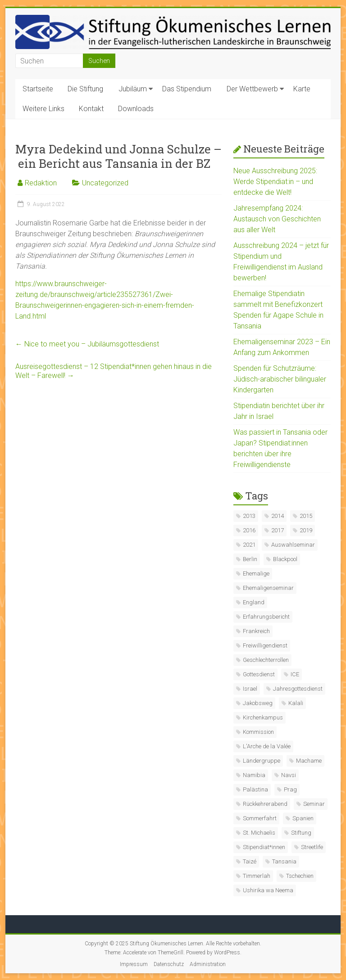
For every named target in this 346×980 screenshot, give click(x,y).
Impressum (134, 964)
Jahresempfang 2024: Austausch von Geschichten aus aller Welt (277, 219)
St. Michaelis (259, 833)
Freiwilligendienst (265, 645)
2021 (249, 545)
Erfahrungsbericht (266, 617)
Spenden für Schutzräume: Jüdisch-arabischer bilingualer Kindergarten (280, 379)
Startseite (38, 89)
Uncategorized (105, 183)
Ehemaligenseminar (268, 588)
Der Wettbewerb (252, 89)
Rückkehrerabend (265, 804)
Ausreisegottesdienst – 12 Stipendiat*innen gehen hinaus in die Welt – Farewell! (114, 371)
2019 (306, 530)
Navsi (289, 775)
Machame (309, 761)
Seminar (314, 804)
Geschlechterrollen (266, 660)
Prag (290, 789)
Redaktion (41, 183)
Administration (208, 964)
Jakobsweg (258, 703)
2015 (306, 516)
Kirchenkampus (263, 717)
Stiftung (301, 833)
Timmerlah (257, 876)
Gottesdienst (259, 674)
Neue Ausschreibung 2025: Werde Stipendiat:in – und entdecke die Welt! (275, 182)
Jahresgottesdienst (298, 689)
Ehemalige (256, 573)
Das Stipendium (187, 89)
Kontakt (91, 109)
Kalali (296, 703)
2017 (278, 530)
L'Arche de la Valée (267, 746)
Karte (302, 89)
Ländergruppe (262, 761)
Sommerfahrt (260, 818)
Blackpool (285, 559)
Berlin (250, 559)
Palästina (255, 789)
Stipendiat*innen (264, 847)
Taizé (250, 861)
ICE (295, 674)
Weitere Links (43, 109)
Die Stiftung (85, 89)
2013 (249, 516)
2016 (249, 530)
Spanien (303, 818)
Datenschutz (169, 964)
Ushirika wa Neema (268, 890)
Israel (250, 689)
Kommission (258, 732)
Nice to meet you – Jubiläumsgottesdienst (87, 344)
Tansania (284, 861)
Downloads (136, 109)
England (254, 602)
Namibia (254, 775)
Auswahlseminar (293, 545)
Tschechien (300, 876)
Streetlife (312, 847)
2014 (278, 516)
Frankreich (256, 631)
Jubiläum (133, 89)
